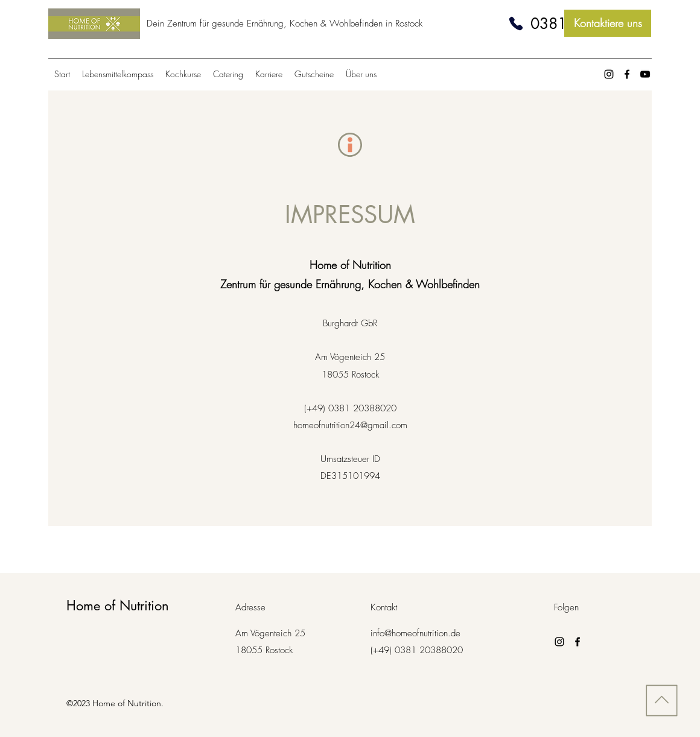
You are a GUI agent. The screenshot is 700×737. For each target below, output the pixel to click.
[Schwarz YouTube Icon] (645, 74)
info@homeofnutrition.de (415, 633)
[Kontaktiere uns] (608, 23)
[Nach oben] (660, 701)
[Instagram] (609, 74)
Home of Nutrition (118, 606)
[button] (361, 74)
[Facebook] (627, 74)
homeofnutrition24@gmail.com (350, 425)
